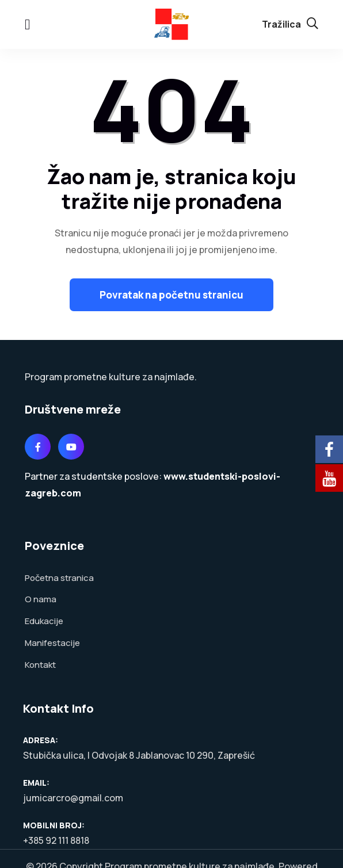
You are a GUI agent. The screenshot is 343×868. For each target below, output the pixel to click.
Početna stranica (59, 577)
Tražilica (290, 24)
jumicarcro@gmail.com (73, 796)
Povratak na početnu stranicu (171, 294)
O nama (41, 599)
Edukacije (44, 620)
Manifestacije (52, 641)
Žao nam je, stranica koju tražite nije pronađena (171, 188)
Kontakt (40, 662)
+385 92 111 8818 (56, 838)
